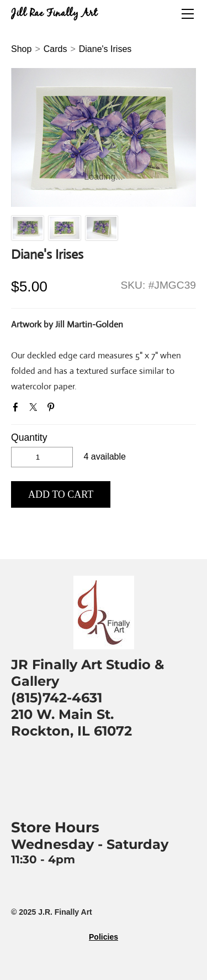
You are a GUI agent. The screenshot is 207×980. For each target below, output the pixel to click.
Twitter (35, 409)
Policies (104, 937)
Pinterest (53, 409)
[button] (61, 494)
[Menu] (188, 14)
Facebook (18, 409)
